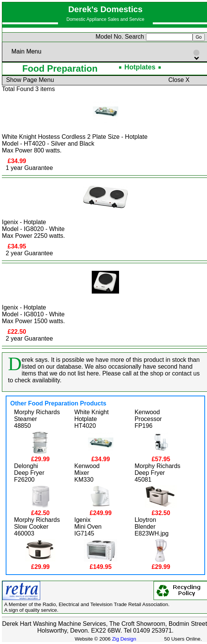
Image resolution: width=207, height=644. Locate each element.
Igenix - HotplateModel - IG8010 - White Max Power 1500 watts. (33, 314)
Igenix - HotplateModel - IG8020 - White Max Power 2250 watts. (33, 229)
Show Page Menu (30, 80)
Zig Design (124, 639)
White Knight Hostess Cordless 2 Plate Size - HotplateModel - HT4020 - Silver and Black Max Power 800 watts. (75, 144)
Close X (179, 80)
